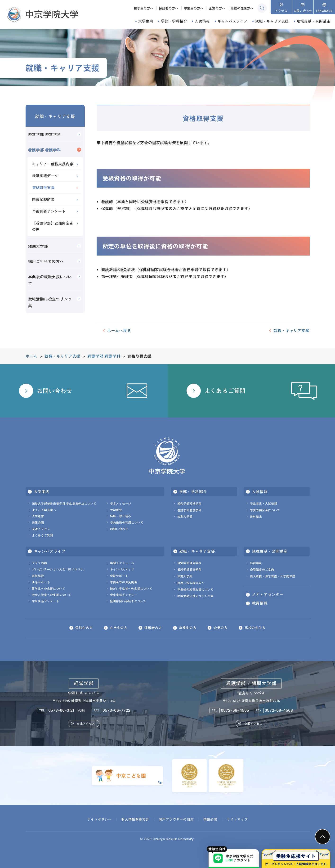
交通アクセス (41, 529)
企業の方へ (217, 8)
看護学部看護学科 (189, 510)
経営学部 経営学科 (45, 134)
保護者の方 (153, 628)
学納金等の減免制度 (124, 582)
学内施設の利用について (127, 522)
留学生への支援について (49, 588)
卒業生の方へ (194, 8)
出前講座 (256, 563)
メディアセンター (268, 594)
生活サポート (41, 582)
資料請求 (256, 516)
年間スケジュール (122, 563)
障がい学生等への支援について (131, 588)
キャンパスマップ (122, 569)
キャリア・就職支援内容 (53, 164)
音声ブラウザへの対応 (176, 819)
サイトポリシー (99, 819)
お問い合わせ (119, 529)
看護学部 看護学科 (45, 150)
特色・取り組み (121, 516)
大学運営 (38, 516)
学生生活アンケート (46, 601)
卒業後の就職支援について (50, 280)
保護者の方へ (169, 8)
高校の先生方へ (242, 8)
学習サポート (119, 576)
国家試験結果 (43, 199)
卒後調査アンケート (49, 211)
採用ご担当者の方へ (46, 261)
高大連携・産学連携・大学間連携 (273, 576)
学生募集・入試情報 (264, 503)
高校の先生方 (255, 628)
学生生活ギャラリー (124, 595)
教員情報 (260, 603)
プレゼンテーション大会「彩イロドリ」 (59, 569)
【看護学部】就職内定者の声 (53, 226)
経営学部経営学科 (189, 503)
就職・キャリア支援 (55, 116)
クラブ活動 (40, 563)
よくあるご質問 (43, 535)
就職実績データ (45, 176)
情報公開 (38, 522)
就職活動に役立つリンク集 (50, 302)
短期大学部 (38, 246)
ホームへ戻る (119, 330)
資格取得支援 (43, 187)
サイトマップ (237, 819)
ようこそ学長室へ (44, 510)
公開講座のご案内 (262, 569)
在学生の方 (119, 628)
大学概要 (116, 510)
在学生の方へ (144, 8)
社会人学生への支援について (52, 595)
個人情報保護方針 (135, 819)
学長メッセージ (121, 503)
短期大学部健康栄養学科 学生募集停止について (64, 503)
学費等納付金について (265, 510)
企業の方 (221, 628)
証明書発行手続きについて (128, 601)
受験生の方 (84, 628)
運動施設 (38, 576)
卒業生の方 (188, 628)
